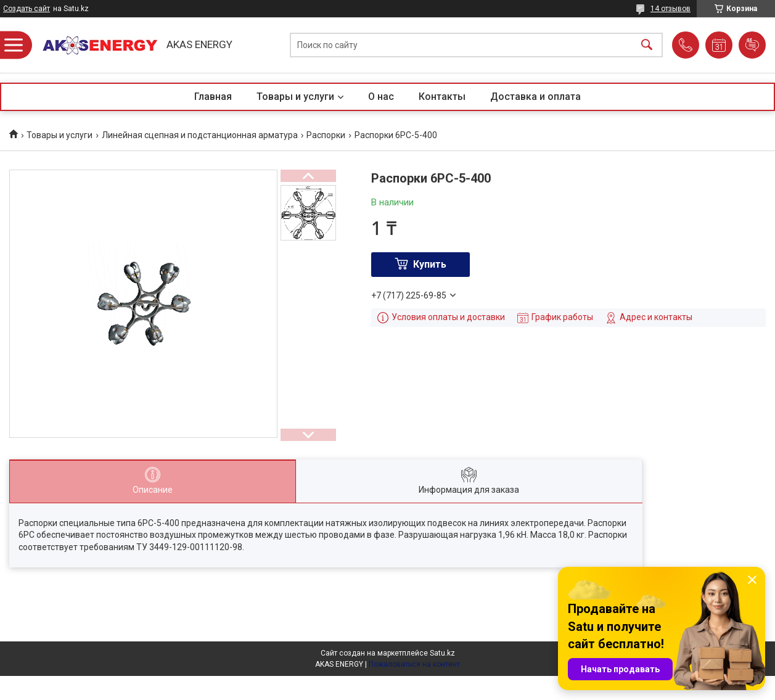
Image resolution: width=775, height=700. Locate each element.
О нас (381, 97)
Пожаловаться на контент (414, 664)
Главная (213, 97)
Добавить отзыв (752, 45)
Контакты (442, 97)
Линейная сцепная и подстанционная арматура (200, 135)
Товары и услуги (295, 97)
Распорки (326, 135)
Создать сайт (27, 9)
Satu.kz (442, 653)
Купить (430, 264)
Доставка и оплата (535, 97)
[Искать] (647, 45)
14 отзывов (670, 9)
